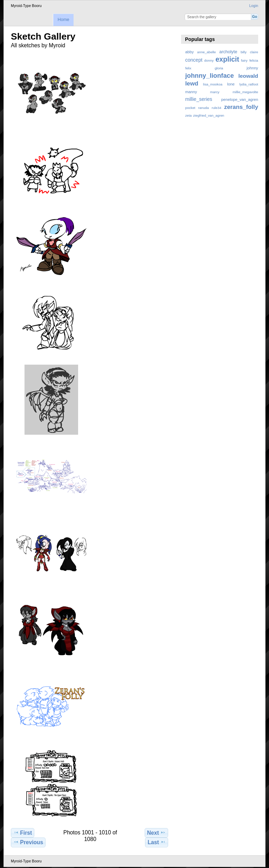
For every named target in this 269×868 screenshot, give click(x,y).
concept (194, 60)
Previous (28, 842)
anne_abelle (206, 52)
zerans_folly (241, 107)
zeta (189, 115)
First (23, 833)
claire (254, 52)
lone (231, 84)
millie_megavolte (245, 92)
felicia (254, 60)
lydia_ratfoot (249, 84)
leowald (248, 76)
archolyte (228, 52)
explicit (227, 59)
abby (189, 52)
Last (157, 842)
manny (191, 92)
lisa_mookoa (213, 84)
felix (188, 68)
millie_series (199, 99)
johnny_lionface (210, 75)
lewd (192, 84)
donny (209, 60)
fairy (244, 60)
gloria (219, 68)
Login (254, 6)
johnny (252, 68)
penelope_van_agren (240, 99)
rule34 (216, 108)
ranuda (204, 108)
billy (244, 52)
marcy (215, 92)
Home (63, 20)
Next (156, 833)
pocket (190, 108)
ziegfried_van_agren (209, 115)
